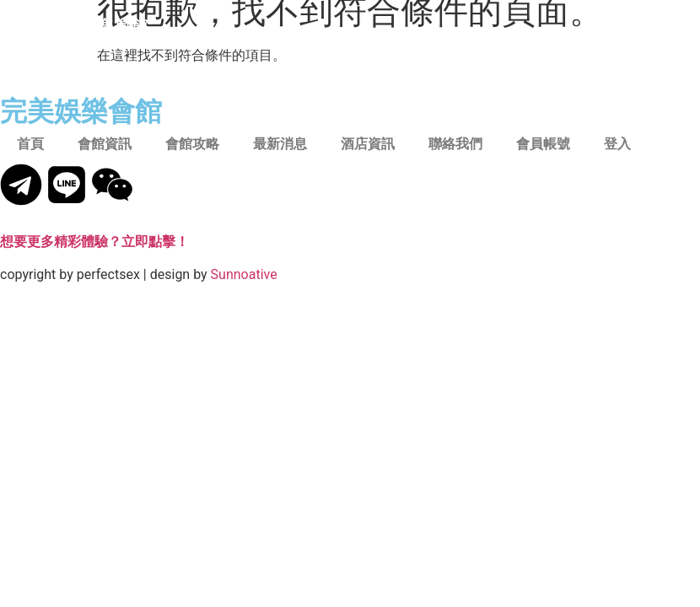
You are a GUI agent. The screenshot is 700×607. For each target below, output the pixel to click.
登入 (617, 144)
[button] (643, 26)
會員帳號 (543, 144)
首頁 (30, 144)
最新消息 (280, 144)
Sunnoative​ (244, 274)
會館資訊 (105, 144)
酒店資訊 (368, 144)
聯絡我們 (455, 144)
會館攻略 (192, 144)
